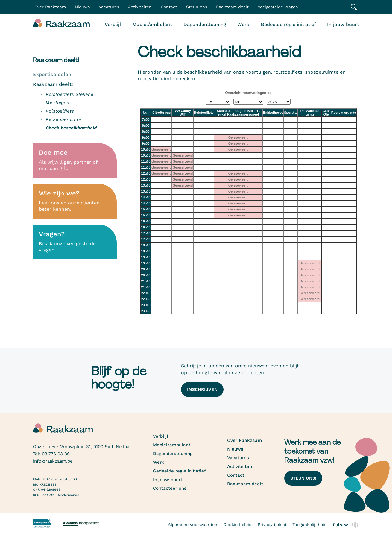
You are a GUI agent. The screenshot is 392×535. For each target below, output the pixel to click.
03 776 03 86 (56, 454)
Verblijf (113, 24)
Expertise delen (52, 74)
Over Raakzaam (244, 440)
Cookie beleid (237, 524)
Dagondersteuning (205, 24)
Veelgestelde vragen (278, 7)
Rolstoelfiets (60, 111)
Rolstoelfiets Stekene (70, 94)
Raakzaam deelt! (53, 84)
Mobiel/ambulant (152, 24)
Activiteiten (140, 7)
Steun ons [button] (197, 7)
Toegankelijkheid (310, 524)
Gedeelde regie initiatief (288, 24)
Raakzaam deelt (232, 7)
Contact (169, 7)
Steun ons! (303, 478)
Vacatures (109, 7)
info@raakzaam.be (53, 461)
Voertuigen (57, 103)
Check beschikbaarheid (71, 128)
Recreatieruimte (63, 119)
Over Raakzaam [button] (50, 7)
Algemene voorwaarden (193, 524)
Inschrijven (202, 389)
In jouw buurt (343, 24)
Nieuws (82, 7)
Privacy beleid (272, 524)
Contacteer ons (170, 488)
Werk (243, 24)
